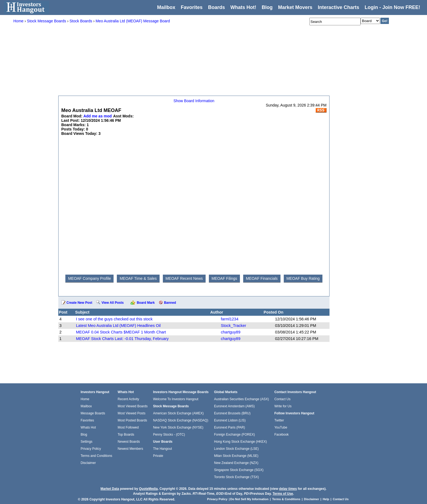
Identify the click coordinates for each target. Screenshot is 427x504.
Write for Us (283, 406)
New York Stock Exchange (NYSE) (178, 427)
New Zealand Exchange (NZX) (236, 463)
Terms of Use (283, 494)
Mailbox (166, 7)
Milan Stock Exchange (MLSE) (236, 456)
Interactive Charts (338, 7)
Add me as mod (97, 116)
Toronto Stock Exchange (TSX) (237, 477)
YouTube (281, 427)
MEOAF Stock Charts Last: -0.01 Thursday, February (122, 339)
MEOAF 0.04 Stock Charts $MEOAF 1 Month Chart (121, 332)
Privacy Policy (91, 449)
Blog (84, 435)
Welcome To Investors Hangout (176, 399)
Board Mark (146, 303)
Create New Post (79, 303)
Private (158, 456)
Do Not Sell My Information (250, 499)
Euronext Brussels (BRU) (232, 413)
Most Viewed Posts (132, 413)
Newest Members (130, 449)
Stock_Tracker (234, 326)
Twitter (279, 420)
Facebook (281, 435)
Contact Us (282, 399)
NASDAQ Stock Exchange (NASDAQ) (181, 420)
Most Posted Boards (132, 420)
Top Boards (126, 435)
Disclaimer (88, 463)
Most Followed (128, 427)
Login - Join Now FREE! (392, 7)
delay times (288, 489)
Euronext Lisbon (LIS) (230, 420)
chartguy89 (231, 332)
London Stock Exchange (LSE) (236, 449)
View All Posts (113, 303)
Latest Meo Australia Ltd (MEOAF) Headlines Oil (118, 326)
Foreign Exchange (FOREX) (234, 435)
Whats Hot (88, 427)
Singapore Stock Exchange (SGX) (239, 470)
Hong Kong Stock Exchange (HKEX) (240, 442)
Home (85, 399)
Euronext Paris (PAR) (230, 427)
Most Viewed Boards (133, 406)
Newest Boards (129, 442)
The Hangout (162, 449)
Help (326, 499)
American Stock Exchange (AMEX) (178, 413)
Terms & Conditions (286, 499)
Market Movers (295, 7)
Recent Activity (128, 399)
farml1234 (230, 319)
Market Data (110, 489)
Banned (170, 303)
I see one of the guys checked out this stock (114, 319)
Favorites (192, 7)
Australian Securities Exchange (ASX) (241, 399)
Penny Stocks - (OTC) (169, 435)
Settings (86, 442)
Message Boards (93, 413)
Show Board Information (194, 101)
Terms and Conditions (96, 456)
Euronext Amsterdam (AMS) (234, 406)
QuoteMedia (148, 489)
